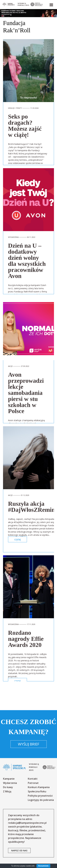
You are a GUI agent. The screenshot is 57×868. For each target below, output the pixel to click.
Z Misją (7, 791)
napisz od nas (19, 850)
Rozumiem (43, 866)
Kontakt (33, 779)
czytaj (17, 539)
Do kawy (8, 787)
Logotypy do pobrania (41, 800)
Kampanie (9, 779)
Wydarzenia (10, 783)
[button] (51, 4)
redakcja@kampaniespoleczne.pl (27, 823)
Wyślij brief (29, 744)
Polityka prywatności (40, 796)
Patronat (33, 783)
